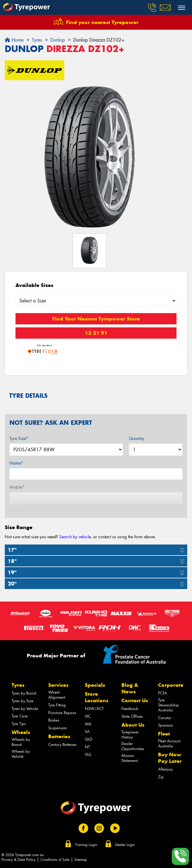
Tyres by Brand (24, 693)
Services (58, 685)
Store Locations (97, 697)
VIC (88, 716)
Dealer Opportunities (133, 746)
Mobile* (17, 487)
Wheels (21, 732)
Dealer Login (125, 845)
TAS (88, 755)
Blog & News (130, 688)
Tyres (18, 685)
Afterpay (165, 769)
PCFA (163, 693)
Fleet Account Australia (169, 744)
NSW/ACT (94, 709)
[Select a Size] (96, 301)
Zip (161, 777)
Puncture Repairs (62, 713)
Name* (16, 463)
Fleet (164, 734)
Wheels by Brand (21, 742)
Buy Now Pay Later (170, 758)
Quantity (136, 438)
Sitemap (81, 860)
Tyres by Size (22, 701)
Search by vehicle (75, 537)
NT (87, 747)
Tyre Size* (19, 438)
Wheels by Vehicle (21, 754)
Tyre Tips (19, 724)
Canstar (165, 718)
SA (87, 732)
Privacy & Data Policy (18, 860)
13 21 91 (96, 333)
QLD (89, 739)
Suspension (58, 728)
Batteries (59, 736)
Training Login (86, 845)
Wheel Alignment (57, 695)
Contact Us (135, 700)
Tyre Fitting (57, 705)
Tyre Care (20, 716)
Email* (16, 511)
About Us (133, 725)
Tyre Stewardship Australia (168, 705)
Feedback (130, 709)
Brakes (54, 720)
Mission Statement (130, 758)
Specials (95, 685)
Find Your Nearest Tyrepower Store (96, 319)
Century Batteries (62, 745)
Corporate (171, 685)
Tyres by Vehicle (25, 709)
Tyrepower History (130, 735)
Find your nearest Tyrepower (102, 22)
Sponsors (166, 725)
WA (88, 724)
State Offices (132, 716)
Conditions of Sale (55, 860)
